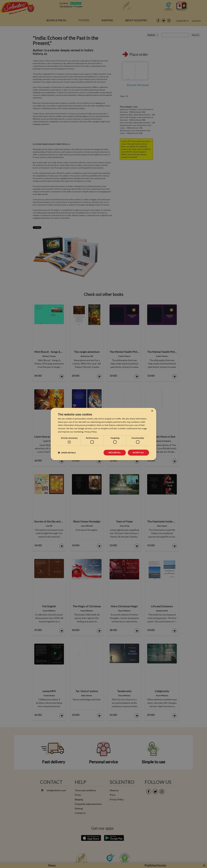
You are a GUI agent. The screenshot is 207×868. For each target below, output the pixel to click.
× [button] (152, 411)
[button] (67, 453)
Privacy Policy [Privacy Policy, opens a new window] (91, 432)
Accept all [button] (138, 452)
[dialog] (103, 434)
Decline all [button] (115, 452)
